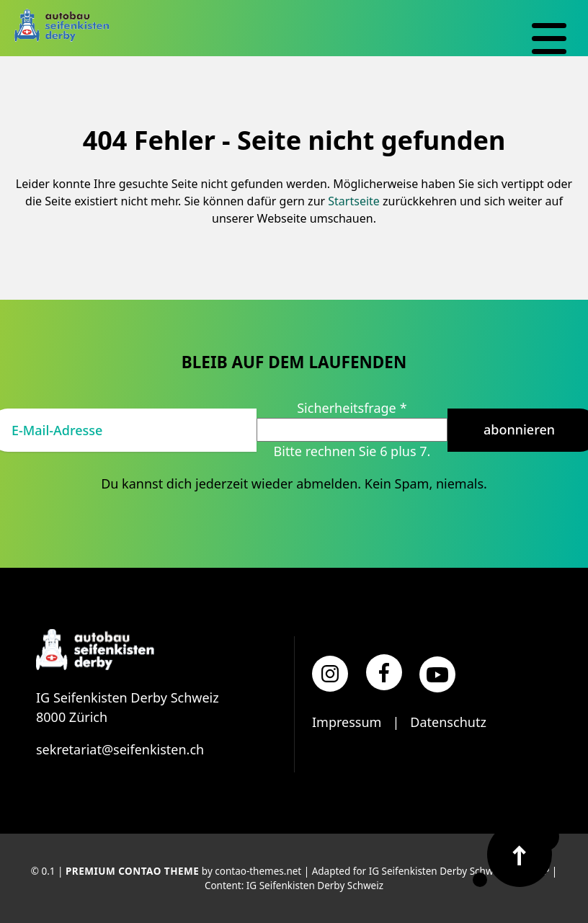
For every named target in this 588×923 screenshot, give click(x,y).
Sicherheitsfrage (352, 408)
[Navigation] (549, 39)
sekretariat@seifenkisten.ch (120, 749)
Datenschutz (448, 722)
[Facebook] (384, 672)
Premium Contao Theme (132, 871)
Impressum (347, 722)
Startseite (354, 201)
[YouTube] (437, 674)
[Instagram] (330, 674)
